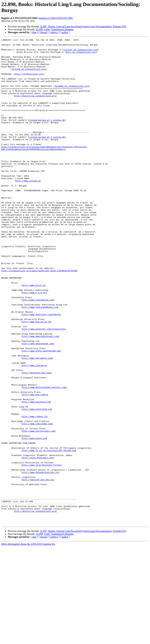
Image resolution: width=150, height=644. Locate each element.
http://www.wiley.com (34, 518)
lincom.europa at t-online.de (47, 137)
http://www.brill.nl (34, 335)
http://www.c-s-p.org (34, 343)
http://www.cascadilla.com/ (38, 352)
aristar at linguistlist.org (81, 52)
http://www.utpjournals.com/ (39, 510)
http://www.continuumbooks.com (40, 361)
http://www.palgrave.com (36, 475)
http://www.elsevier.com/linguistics (44, 387)
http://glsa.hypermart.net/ (38, 542)
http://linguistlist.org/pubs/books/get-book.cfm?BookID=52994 (39, 317)
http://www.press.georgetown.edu (41, 413)
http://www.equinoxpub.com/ (38, 405)
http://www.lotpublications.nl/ (41, 559)
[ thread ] (43, 32)
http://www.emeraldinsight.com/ (41, 396)
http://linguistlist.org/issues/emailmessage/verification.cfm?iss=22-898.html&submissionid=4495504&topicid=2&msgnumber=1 (44, 170)
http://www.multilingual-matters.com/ (44, 457)
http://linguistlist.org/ (29, 81)
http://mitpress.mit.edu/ (37, 440)
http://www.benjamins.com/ (37, 422)
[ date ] (34, 32)
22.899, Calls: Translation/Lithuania (55, 29)
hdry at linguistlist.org (81, 55)
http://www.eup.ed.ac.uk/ (37, 378)
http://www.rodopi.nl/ (35, 492)
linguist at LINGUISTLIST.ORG (56, 18)
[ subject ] (54, 32)
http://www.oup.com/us (35, 466)
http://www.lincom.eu (28, 209)
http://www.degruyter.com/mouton (41, 370)
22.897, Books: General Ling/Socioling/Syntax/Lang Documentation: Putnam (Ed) (83, 26)
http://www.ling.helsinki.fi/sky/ (42, 550)
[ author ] (65, 32)
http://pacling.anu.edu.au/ (38, 568)
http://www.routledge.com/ (37, 501)
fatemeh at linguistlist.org (72, 96)
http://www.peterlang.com (37, 483)
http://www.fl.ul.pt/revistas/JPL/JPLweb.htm (49, 533)
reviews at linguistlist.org (29, 75)
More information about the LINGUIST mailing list (28, 641)
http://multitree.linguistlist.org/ (36, 107)
